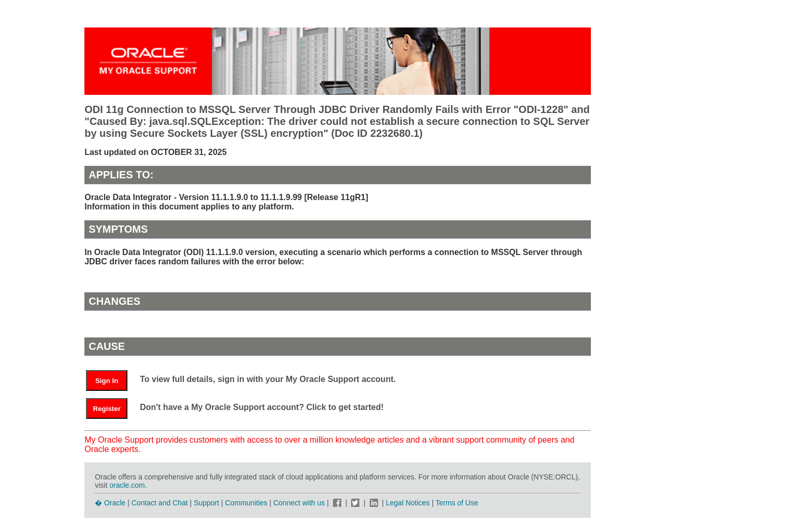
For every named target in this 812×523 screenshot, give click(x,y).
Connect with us (300, 503)
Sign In (107, 381)
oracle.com (127, 485)
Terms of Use (457, 503)
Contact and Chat (160, 503)
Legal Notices (408, 503)
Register (107, 409)
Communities (247, 503)
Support (206, 503)
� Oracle (110, 503)
